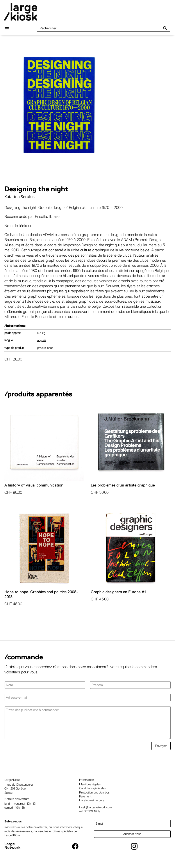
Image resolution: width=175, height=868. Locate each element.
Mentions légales (90, 784)
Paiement (85, 796)
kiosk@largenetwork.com (96, 807)
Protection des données (94, 792)
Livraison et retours (92, 800)
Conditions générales (92, 788)
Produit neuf (45, 348)
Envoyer (161, 746)
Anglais (42, 340)
